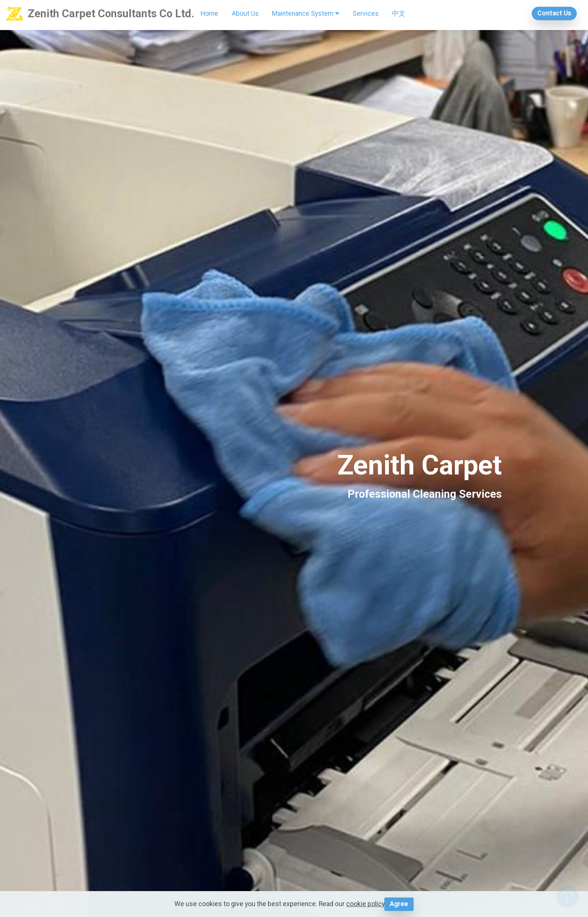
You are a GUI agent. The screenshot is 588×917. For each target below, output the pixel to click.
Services (366, 14)
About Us (245, 14)
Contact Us (554, 13)
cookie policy (365, 904)
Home (209, 14)
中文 (399, 14)
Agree (399, 904)
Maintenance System (303, 14)
